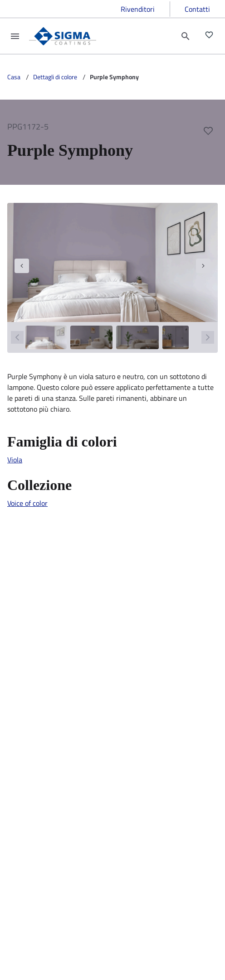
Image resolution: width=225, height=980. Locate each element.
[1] (46, 337)
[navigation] (22, 266)
